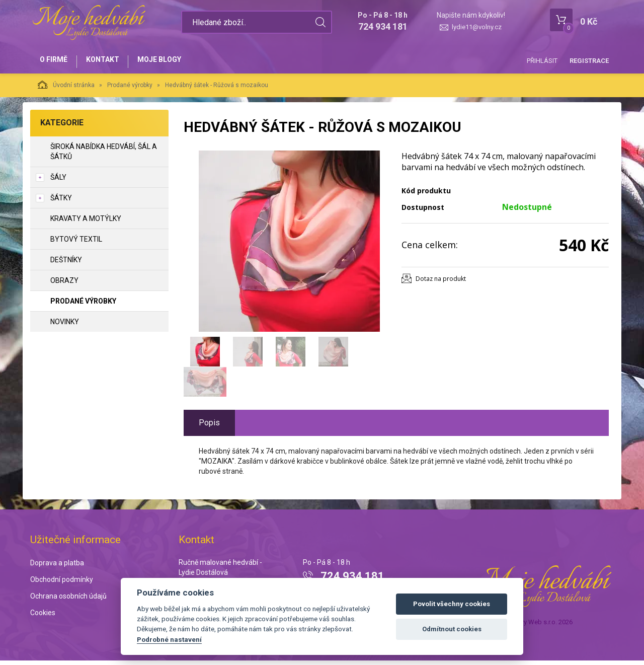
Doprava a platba (57, 567)
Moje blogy (170, 61)
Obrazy (64, 284)
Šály (58, 181)
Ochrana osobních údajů (68, 600)
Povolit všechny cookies (452, 604)
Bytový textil (76, 243)
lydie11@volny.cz (477, 27)
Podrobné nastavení (169, 639)
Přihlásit (542, 61)
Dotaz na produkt (441, 283)
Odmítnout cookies (452, 629)
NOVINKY (65, 326)
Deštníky (66, 264)
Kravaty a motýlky (86, 223)
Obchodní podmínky (62, 584)
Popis (209, 427)
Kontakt (109, 61)
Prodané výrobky (130, 89)
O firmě (56, 61)
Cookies (43, 617)
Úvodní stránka (66, 89)
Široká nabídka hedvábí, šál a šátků (104, 156)
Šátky (61, 202)
